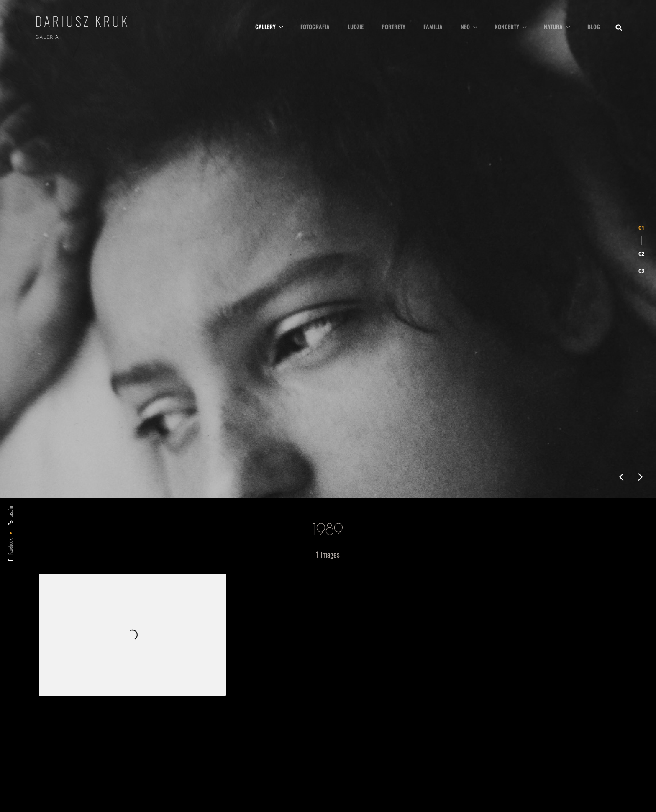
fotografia (315, 27)
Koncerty (511, 27)
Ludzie (356, 27)
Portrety (393, 27)
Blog (594, 27)
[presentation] (621, 297)
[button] (641, 143)
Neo (470, 27)
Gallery (270, 27)
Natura (558, 27)
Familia (433, 27)
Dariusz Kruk (82, 21)
